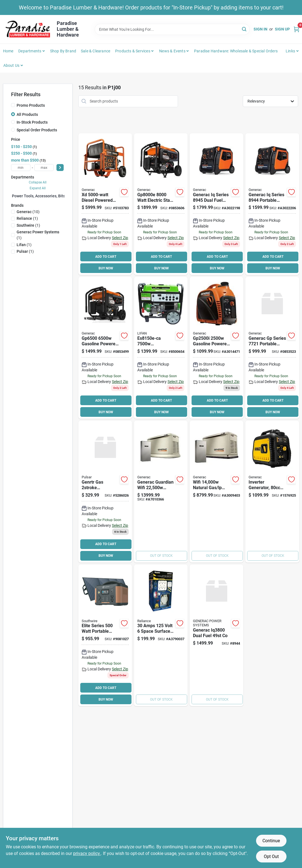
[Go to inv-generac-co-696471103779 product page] (272, 204)
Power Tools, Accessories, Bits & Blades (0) (50, 196)
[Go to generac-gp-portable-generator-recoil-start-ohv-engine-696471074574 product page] (272, 348)
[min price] (21, 168)
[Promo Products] (13, 105)
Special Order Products (37, 130)
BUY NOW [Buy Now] (106, 268)
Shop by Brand (63, 51)
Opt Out (271, 856)
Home (8, 51)
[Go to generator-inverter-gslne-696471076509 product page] (272, 492)
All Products (27, 114)
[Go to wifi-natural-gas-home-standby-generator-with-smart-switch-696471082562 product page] (216, 492)
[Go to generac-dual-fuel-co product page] (216, 635)
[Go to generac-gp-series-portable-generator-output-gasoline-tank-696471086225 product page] (161, 204)
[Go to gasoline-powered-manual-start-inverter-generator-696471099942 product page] (216, 348)
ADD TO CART (106, 257)
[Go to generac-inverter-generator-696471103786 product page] (216, 204)
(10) (28, 212)
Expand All (38, 188)
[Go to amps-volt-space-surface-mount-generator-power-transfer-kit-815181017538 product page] (161, 635)
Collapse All (38, 182)
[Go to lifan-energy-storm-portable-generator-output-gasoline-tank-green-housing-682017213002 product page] (161, 348)
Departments (30, 51)
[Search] (245, 29)
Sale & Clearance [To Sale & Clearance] (95, 51)
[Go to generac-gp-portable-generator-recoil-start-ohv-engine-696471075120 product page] (105, 348)
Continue (271, 841)
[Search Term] (172, 29)
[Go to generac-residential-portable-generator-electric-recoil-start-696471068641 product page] (105, 204)
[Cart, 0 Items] (296, 29)
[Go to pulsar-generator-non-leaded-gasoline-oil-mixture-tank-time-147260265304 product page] (105, 492)
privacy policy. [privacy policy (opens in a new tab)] (87, 853)
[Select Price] (60, 168)
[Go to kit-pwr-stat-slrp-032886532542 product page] (105, 635)
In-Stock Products (32, 122)
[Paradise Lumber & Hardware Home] (28, 29)
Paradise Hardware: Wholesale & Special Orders (236, 51)
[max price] (44, 168)
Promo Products (31, 105)
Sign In (260, 29)
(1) (27, 218)
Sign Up (282, 29)
